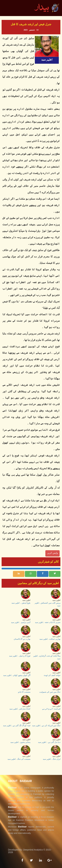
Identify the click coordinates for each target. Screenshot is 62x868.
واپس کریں (52, 553)
